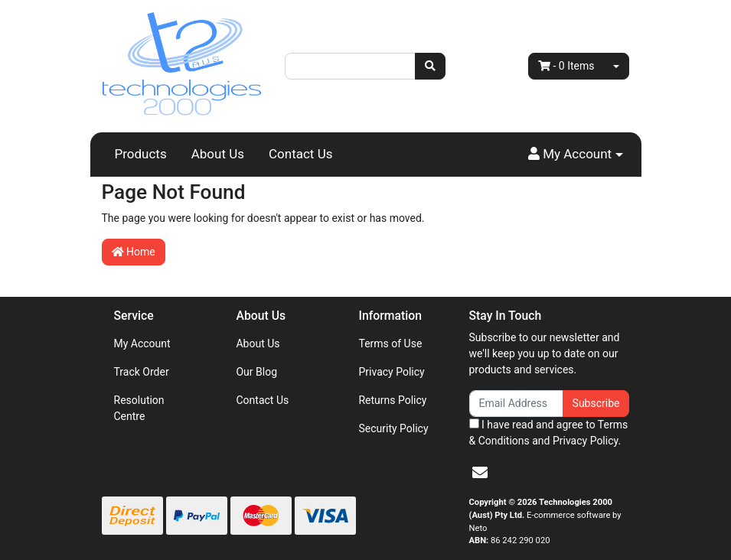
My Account (142, 343)
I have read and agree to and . (549, 433)
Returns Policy (392, 400)
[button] (576, 155)
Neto (478, 528)
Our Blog (256, 372)
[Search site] (430, 66)
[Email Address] (516, 404)
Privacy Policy (391, 372)
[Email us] (480, 473)
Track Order (142, 372)
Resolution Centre (139, 408)
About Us (218, 154)
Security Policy (393, 428)
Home (134, 252)
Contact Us (300, 154)
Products (141, 154)
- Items (566, 66)
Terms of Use (390, 343)
